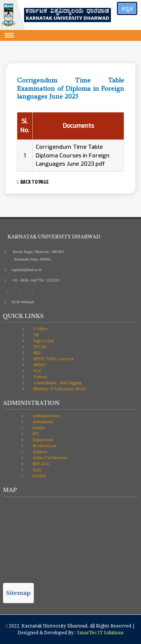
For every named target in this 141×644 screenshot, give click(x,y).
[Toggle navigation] (9, 35)
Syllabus (39, 452)
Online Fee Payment (50, 458)
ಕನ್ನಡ (127, 8)
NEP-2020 (41, 464)
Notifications (44, 446)
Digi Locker (43, 341)
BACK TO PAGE (33, 182)
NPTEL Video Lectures (53, 359)
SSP (36, 335)
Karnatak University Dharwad (54, 626)
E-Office (40, 329)
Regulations (42, 440)
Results (38, 428)
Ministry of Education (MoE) (59, 389)
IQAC (37, 470)
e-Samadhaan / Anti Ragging (57, 383)
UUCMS (39, 347)
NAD (37, 353)
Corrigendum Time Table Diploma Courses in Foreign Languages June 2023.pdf (73, 155)
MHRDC (40, 365)
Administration (46, 416)
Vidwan (40, 377)
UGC (37, 371)
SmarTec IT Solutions (100, 633)
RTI (35, 434)
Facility (39, 476)
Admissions (42, 422)
